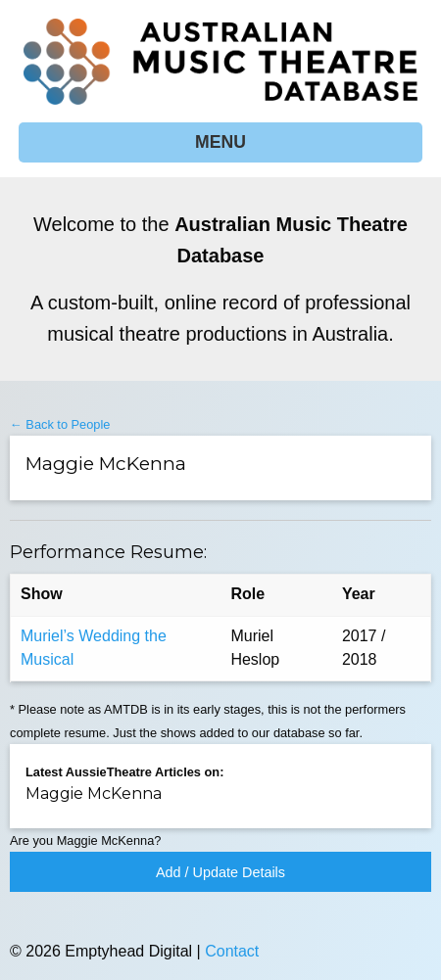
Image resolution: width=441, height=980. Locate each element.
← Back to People (60, 424)
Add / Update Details (220, 872)
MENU (220, 142)
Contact (232, 951)
